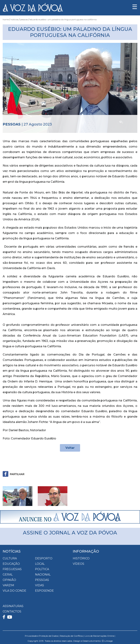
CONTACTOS (12, 611)
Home (6, 19)
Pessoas (24, 19)
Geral (8, 575)
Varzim (8, 585)
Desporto (44, 558)
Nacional (43, 575)
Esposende (44, 591)
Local (40, 564)
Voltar (70, 448)
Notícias (14, 19)
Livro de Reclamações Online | (100, 636)
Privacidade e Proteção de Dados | (42, 636)
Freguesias (12, 569)
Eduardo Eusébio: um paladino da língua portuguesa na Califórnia (63, 19)
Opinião (9, 580)
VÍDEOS (78, 564)
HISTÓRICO (81, 558)
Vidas (40, 585)
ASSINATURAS (13, 606)
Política (42, 569)
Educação (11, 564)
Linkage (109, 641)
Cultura (10, 558)
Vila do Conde (14, 591)
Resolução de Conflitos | (72, 636)
